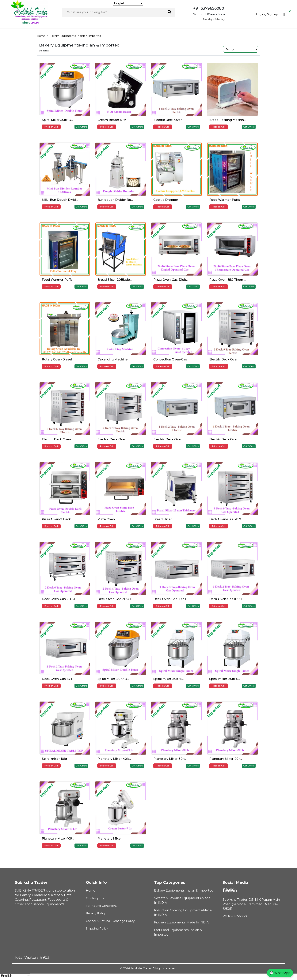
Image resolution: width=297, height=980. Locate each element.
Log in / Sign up (267, 14)
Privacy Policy (96, 913)
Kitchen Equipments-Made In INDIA (181, 922)
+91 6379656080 (235, 916)
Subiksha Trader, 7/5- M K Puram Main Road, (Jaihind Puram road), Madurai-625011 (251, 904)
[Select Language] (128, 3)
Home (41, 36)
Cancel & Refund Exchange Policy (110, 921)
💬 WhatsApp (280, 973)
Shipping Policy (97, 928)
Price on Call (51, 127)
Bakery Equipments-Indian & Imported (75, 36)
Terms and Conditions (101, 906)
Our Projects (95, 898)
